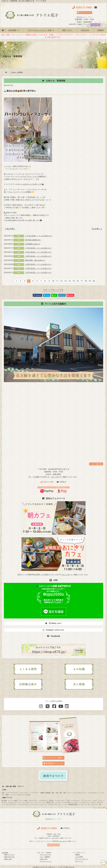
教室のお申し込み (9, 857)
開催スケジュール (9, 855)
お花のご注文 (44, 859)
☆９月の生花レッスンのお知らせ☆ (38, 236)
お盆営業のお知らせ (32, 244)
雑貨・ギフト (68, 30)
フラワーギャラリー (45, 855)
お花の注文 (85, 30)
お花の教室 (12, 30)
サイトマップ (79, 861)
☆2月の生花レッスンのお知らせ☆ (38, 273)
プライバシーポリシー (81, 859)
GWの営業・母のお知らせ (35, 260)
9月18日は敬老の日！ (33, 240)
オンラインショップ (45, 861)
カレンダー (55, 477)
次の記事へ (97, 229)
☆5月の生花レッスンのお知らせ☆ (38, 256)
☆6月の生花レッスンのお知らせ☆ (38, 252)
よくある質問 (79, 857)
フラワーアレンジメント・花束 (39, 30)
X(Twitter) (53, 623)
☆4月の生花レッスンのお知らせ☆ (38, 264)
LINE (37, 477)
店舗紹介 (78, 855)
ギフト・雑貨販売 (45, 857)
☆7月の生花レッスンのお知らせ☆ (38, 248)
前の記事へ (10, 229)
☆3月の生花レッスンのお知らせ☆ (38, 268)
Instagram (53, 630)
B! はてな (62, 295)
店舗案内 (101, 30)
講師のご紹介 (8, 859)
